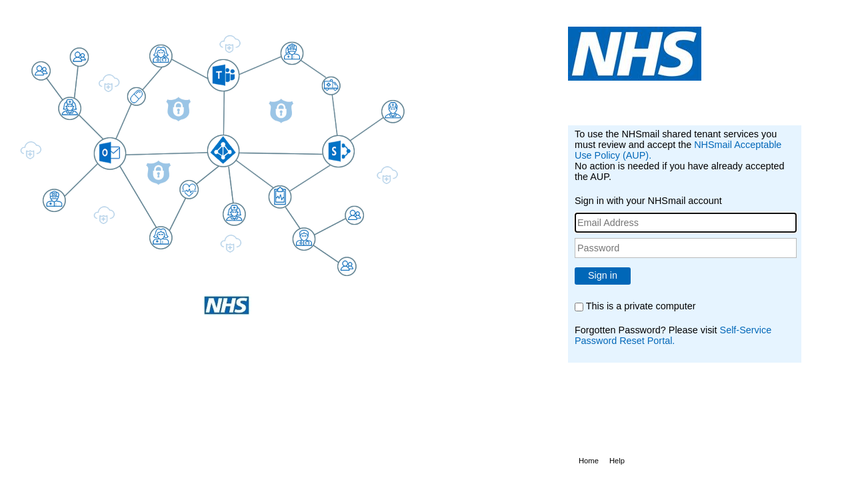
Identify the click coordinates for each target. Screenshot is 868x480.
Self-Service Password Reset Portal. (673, 335)
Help (617, 461)
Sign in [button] (603, 275)
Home (589, 461)
